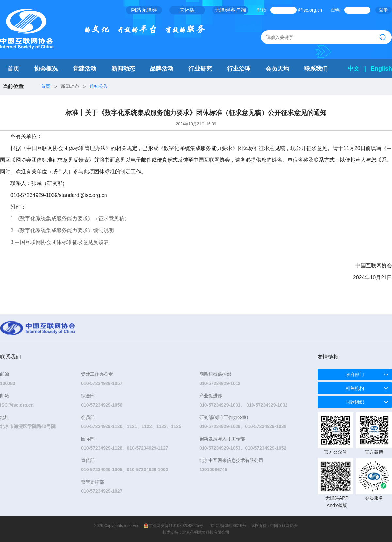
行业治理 (239, 69)
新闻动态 (123, 69)
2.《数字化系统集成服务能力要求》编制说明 (62, 230)
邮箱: (262, 10)
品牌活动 (162, 69)
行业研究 (200, 69)
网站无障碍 (144, 10)
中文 (353, 69)
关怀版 (187, 10)
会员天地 (277, 69)
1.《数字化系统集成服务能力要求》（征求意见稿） (70, 219)
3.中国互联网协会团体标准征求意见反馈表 (60, 242)
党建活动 (85, 69)
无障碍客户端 (230, 10)
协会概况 (46, 69)
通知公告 (99, 86)
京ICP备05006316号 (228, 526)
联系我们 (316, 69)
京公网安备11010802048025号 (176, 526)
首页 (13, 69)
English (381, 69)
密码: (336, 10)
